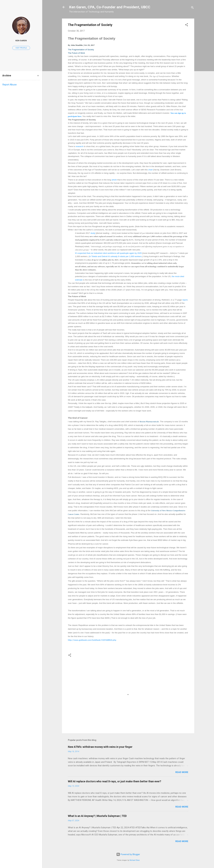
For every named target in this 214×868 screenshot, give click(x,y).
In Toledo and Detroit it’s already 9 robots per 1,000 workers (115, 256)
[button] (187, 25)
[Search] (192, 8)
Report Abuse (10, 85)
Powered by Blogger (128, 854)
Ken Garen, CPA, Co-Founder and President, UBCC (110, 7)
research (80, 146)
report (185, 300)
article (114, 180)
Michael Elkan (135, 860)
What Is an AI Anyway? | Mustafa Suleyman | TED (97, 816)
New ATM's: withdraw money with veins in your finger (100, 747)
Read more (182, 772)
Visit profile (21, 48)
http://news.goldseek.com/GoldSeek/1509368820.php (92, 640)
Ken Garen (21, 40)
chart (151, 170)
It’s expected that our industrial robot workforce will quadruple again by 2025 (108, 253)
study (93, 233)
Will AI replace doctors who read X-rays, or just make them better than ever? (115, 781)
